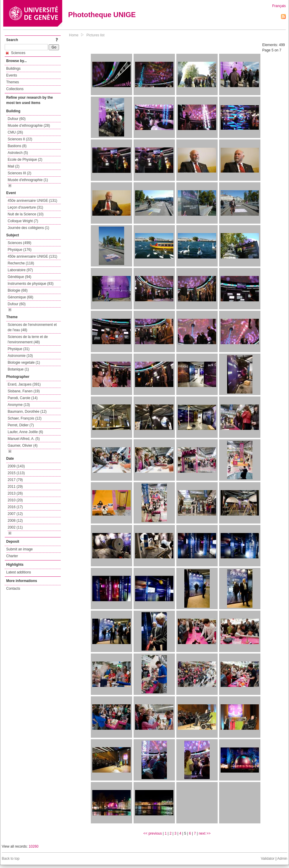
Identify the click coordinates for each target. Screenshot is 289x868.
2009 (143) (16, 466)
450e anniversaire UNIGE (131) (32, 201)
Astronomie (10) (20, 356)
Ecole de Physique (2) (25, 160)
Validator (267, 859)
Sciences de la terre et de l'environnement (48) (28, 339)
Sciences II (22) (20, 139)
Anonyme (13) (19, 405)
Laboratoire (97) (20, 270)
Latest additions (19, 572)
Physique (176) (20, 250)
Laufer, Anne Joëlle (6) (25, 432)
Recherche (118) (21, 263)
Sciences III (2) (19, 173)
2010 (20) (15, 500)
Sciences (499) (19, 243)
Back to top (11, 859)
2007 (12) (15, 514)
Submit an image (19, 549)
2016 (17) (15, 507)
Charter (12, 556)
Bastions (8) (17, 146)
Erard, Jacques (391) (24, 384)
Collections (15, 89)
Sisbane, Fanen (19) (24, 391)
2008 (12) (15, 521)
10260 (33, 846)
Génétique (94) (19, 277)
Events (12, 75)
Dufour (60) (17, 119)
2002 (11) (15, 527)
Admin (282, 859)
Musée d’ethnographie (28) (29, 126)
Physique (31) (19, 349)
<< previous (153, 833)
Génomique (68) (20, 297)
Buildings (13, 69)
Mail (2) (14, 166)
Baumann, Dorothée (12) (27, 412)
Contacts (13, 589)
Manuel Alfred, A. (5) (24, 439)
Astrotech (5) (18, 153)
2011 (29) (15, 487)
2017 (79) (15, 480)
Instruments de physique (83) (31, 284)
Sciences (16, 53)
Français (279, 6)
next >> (205, 833)
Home (74, 35)
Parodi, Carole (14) (23, 398)
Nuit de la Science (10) (26, 214)
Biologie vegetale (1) (24, 363)
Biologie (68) (18, 290)
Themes (13, 82)
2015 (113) (16, 473)
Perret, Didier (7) (21, 425)
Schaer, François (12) (25, 418)
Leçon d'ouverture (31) (25, 207)
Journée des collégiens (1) (28, 228)
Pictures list (95, 35)
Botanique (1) (18, 369)
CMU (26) (15, 132)
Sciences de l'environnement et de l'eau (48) (32, 327)
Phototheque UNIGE (102, 15)
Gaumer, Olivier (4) (23, 446)
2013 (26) (15, 493)
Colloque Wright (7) (23, 221)
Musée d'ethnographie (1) (28, 180)
